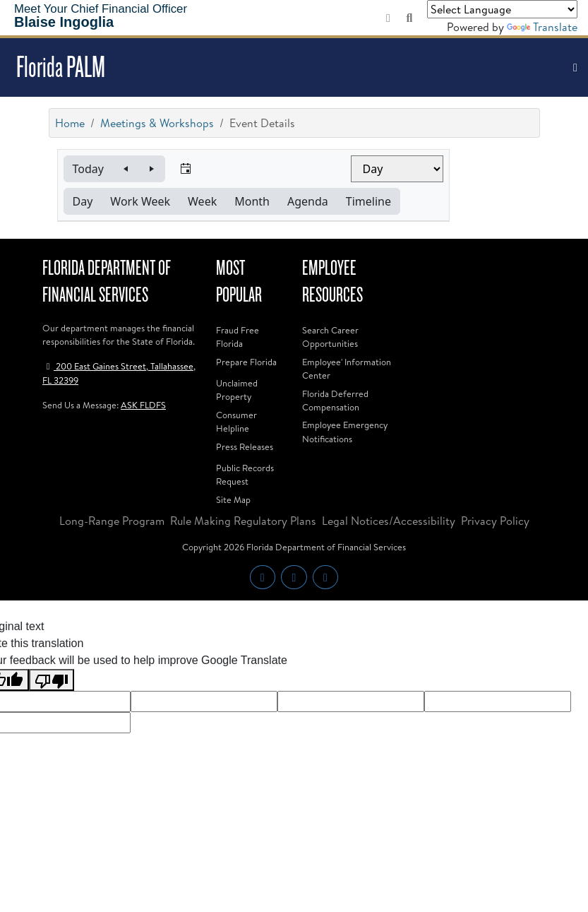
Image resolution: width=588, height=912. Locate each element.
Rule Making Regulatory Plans (243, 521)
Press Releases (245, 446)
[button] (88, 169)
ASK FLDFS (143, 405)
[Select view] (397, 169)
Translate (542, 27)
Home (70, 123)
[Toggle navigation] (575, 67)
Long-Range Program (112, 521)
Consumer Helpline (236, 421)
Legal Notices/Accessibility (389, 521)
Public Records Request (245, 474)
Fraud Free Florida (238, 337)
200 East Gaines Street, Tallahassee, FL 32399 (119, 373)
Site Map (233, 499)
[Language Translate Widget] (502, 9)
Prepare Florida (246, 362)
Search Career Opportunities (330, 337)
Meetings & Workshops (157, 123)
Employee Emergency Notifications (345, 431)
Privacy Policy (495, 521)
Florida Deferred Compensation (335, 400)
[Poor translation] (52, 680)
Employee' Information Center (347, 368)
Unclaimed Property (237, 390)
